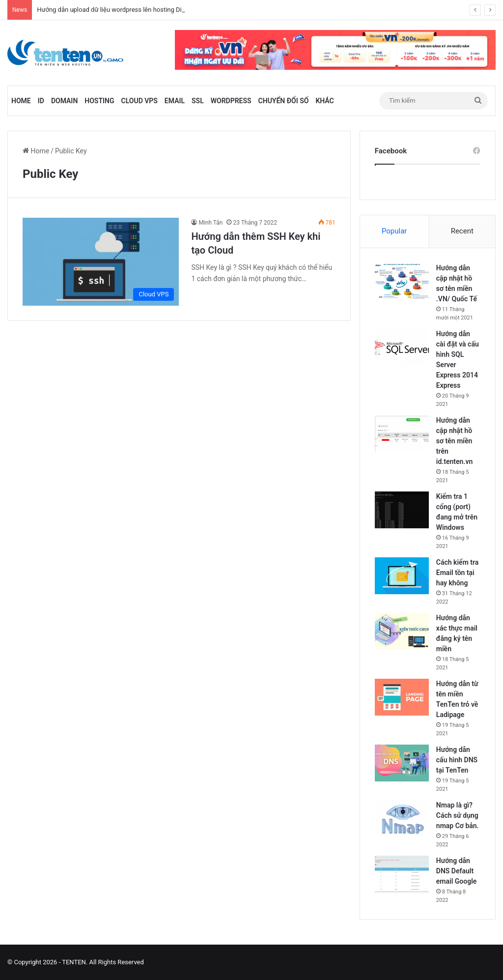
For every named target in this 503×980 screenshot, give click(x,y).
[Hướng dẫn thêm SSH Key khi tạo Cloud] (101, 262)
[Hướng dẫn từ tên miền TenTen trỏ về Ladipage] (402, 697)
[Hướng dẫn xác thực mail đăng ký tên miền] (402, 631)
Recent (462, 231)
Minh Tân (210, 223)
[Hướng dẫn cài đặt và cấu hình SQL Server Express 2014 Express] (402, 347)
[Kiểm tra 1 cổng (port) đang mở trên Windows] (402, 510)
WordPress (231, 101)
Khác (324, 101)
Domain (64, 101)
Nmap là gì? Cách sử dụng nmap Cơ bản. (458, 815)
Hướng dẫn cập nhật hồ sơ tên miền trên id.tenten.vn (454, 441)
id (41, 101)
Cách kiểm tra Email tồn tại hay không (458, 573)
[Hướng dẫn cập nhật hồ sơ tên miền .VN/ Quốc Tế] (402, 281)
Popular (394, 231)
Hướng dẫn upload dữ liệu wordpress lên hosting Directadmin (124, 10)
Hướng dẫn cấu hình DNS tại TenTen (457, 760)
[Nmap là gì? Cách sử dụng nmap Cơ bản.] (402, 819)
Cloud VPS (140, 101)
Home (21, 101)
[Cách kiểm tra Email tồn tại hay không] (402, 576)
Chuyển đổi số (284, 101)
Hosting (99, 101)
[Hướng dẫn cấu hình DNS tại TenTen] (402, 763)
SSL (198, 101)
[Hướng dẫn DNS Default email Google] (402, 874)
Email (175, 101)
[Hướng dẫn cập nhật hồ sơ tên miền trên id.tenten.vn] (402, 434)
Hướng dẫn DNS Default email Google (457, 871)
